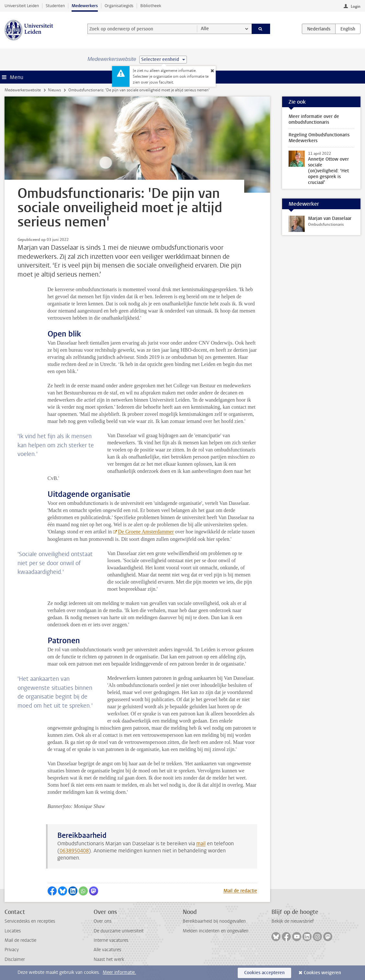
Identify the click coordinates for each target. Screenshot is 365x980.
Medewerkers (85, 6)
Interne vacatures (111, 940)
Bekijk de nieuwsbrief (293, 921)
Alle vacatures (107, 950)
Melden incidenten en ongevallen (216, 931)
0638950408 (74, 851)
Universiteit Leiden (22, 6)
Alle (205, 29)
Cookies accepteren (264, 973)
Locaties (13, 931)
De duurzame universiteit (119, 931)
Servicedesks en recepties (30, 921)
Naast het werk (109, 959)
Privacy (12, 950)
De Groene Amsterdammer (146, 532)
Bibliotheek (151, 6)
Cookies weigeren (322, 973)
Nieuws (54, 90)
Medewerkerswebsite (23, 90)
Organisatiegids (119, 6)
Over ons (103, 921)
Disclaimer (15, 959)
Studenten (55, 6)
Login (356, 6)
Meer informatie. (119, 972)
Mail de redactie (240, 891)
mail (201, 843)
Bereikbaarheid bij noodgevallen (214, 921)
